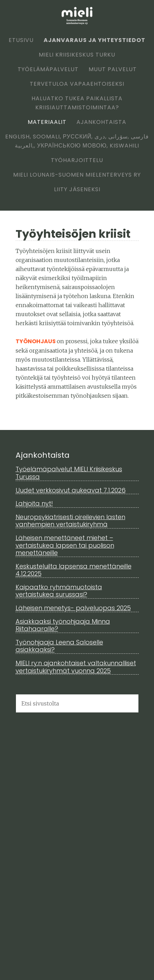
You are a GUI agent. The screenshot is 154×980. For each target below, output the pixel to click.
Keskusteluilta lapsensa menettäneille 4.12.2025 (74, 570)
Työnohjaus (36, 341)
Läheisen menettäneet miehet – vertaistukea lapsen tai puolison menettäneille (65, 545)
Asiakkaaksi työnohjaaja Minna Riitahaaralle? (63, 625)
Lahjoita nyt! (34, 503)
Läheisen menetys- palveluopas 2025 (73, 608)
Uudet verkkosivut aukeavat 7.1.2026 (71, 490)
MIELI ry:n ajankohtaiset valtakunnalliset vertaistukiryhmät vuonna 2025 (76, 667)
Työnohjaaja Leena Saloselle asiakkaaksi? (59, 646)
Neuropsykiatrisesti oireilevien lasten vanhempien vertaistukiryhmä (70, 521)
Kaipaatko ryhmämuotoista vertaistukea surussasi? (59, 591)
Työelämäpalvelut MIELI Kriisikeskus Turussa (69, 473)
